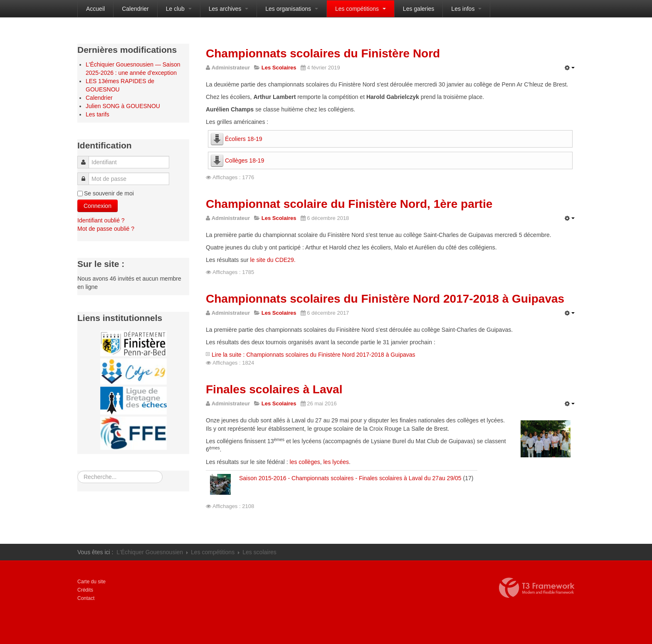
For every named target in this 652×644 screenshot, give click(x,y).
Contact (86, 598)
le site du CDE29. (273, 260)
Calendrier (135, 9)
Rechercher (78, 471)
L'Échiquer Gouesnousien (150, 552)
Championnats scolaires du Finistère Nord (323, 53)
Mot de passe (85, 175)
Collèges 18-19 (244, 160)
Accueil (95, 9)
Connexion (98, 206)
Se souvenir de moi (109, 193)
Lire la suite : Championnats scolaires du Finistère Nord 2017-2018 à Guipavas (314, 355)
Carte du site (91, 582)
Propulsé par (537, 588)
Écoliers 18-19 (244, 139)
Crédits (85, 590)
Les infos (466, 9)
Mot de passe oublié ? (106, 229)
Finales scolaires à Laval (274, 389)
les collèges (305, 462)
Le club (179, 9)
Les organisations (292, 9)
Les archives (228, 9)
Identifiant (86, 158)
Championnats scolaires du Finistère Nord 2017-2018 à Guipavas (385, 299)
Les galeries (419, 9)
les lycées (336, 462)
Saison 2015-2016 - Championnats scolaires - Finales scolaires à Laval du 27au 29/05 (350, 478)
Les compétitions (361, 9)
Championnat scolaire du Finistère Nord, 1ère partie (349, 204)
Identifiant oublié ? (101, 220)
